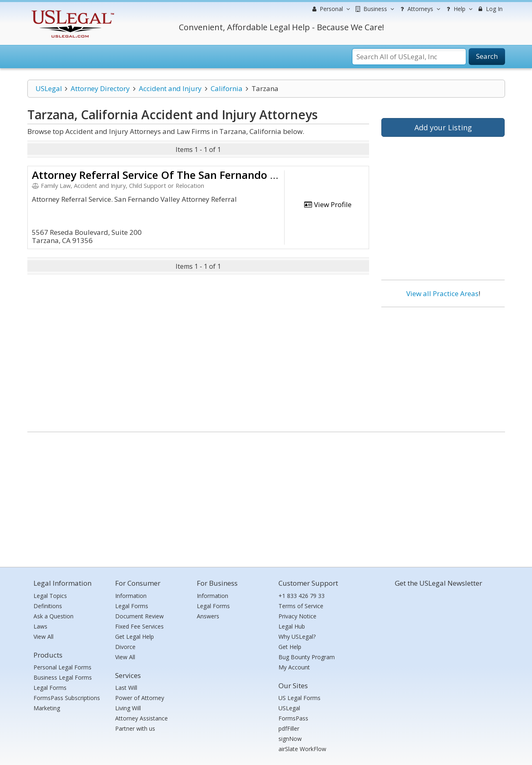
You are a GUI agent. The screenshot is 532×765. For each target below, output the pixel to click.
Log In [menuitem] (490, 9)
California (227, 88)
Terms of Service (301, 606)
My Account (294, 667)
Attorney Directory (100, 88)
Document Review (139, 616)
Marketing (47, 708)
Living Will (128, 708)
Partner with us (135, 728)
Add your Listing (443, 127)
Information (131, 596)
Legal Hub (292, 626)
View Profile (327, 204)
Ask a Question (53, 616)
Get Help (290, 647)
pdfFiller (289, 728)
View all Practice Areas (442, 293)
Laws (40, 626)
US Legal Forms (299, 698)
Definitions (48, 606)
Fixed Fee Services (139, 626)
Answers (208, 616)
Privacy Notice (297, 616)
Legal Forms (50, 688)
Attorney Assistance (141, 718)
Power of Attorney (140, 698)
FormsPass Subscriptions (67, 698)
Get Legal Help (135, 637)
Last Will (126, 688)
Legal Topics (50, 596)
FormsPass (293, 718)
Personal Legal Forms (62, 667)
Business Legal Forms (63, 677)
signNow (290, 739)
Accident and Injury (170, 88)
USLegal (49, 88)
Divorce (125, 647)
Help (458, 9)
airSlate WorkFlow (302, 749)
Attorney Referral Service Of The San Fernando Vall (160, 175)
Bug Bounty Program (307, 657)
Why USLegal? (297, 637)
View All (43, 637)
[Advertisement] (443, 366)
